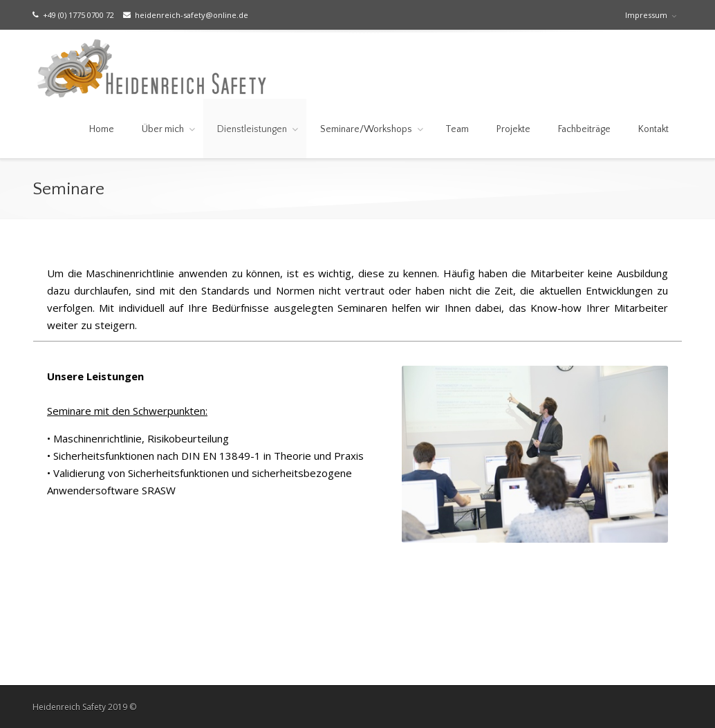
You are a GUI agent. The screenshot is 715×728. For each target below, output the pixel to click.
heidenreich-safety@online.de (186, 15)
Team (457, 129)
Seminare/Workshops (366, 129)
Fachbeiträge (584, 129)
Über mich (163, 129)
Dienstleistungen (252, 129)
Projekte (513, 129)
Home (102, 129)
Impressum (646, 15)
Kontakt (653, 129)
